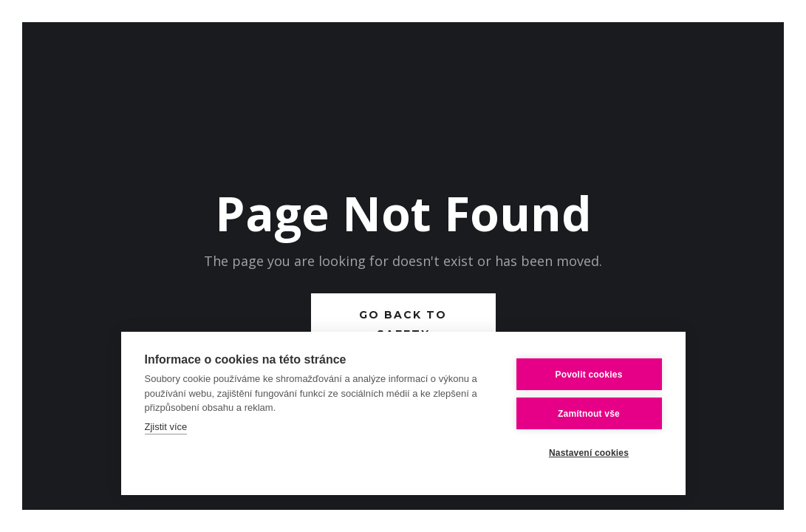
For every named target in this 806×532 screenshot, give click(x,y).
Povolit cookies (588, 375)
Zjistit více (166, 427)
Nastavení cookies (589, 453)
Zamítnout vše (589, 414)
